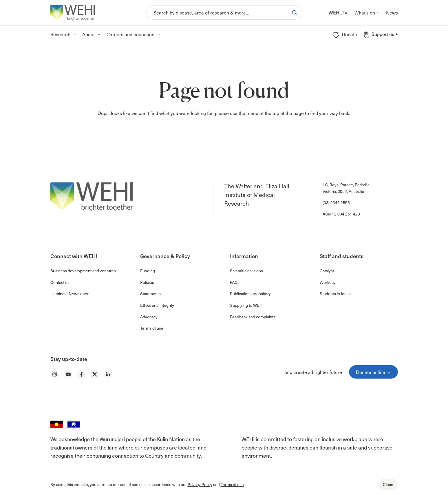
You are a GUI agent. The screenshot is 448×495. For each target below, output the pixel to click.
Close (388, 484)
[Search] (217, 12)
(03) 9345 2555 (336, 203)
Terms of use (232, 484)
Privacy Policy (200, 484)
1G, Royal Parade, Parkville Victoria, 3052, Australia (346, 188)
